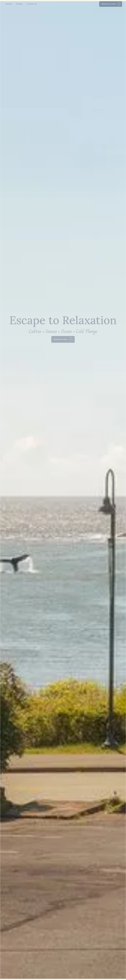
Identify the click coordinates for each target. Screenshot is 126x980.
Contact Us (32, 4)
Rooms (9, 4)
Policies (19, 4)
